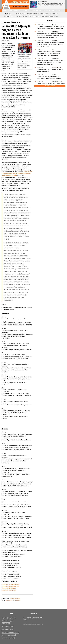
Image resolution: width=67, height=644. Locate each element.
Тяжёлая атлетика (15, 598)
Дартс (11, 621)
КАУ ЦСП (54, 11)
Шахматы (5, 638)
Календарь (37, 11)
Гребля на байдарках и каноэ (11, 632)
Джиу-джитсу (6, 624)
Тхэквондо (5, 621)
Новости (50, 21)
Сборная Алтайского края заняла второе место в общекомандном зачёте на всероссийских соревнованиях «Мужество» (51, 62)
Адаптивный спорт (8, 627)
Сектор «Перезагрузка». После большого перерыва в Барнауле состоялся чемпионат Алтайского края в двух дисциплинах (50, 53)
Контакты (46, 11)
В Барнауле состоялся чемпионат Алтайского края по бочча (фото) (50, 70)
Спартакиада (12, 618)
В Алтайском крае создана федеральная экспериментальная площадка (37, 16)
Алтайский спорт (20, 2)
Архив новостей (50, 86)
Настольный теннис (8, 629)
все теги (12, 638)
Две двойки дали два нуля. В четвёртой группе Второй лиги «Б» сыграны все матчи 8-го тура (50, 27)
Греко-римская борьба (9, 635)
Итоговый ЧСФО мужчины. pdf (10, 586)
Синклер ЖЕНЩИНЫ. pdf (9, 588)
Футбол (4, 618)
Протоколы (9, 600)
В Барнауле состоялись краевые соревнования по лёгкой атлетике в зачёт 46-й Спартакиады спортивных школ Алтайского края (51, 35)
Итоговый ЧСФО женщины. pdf (10, 584)
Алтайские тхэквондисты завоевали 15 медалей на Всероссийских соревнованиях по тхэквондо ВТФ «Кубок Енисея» (51, 44)
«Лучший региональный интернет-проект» (37, 14)
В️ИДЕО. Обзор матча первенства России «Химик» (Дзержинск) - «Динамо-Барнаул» (49, 77)
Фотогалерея (17, 600)
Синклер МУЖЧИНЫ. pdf (9, 590)
